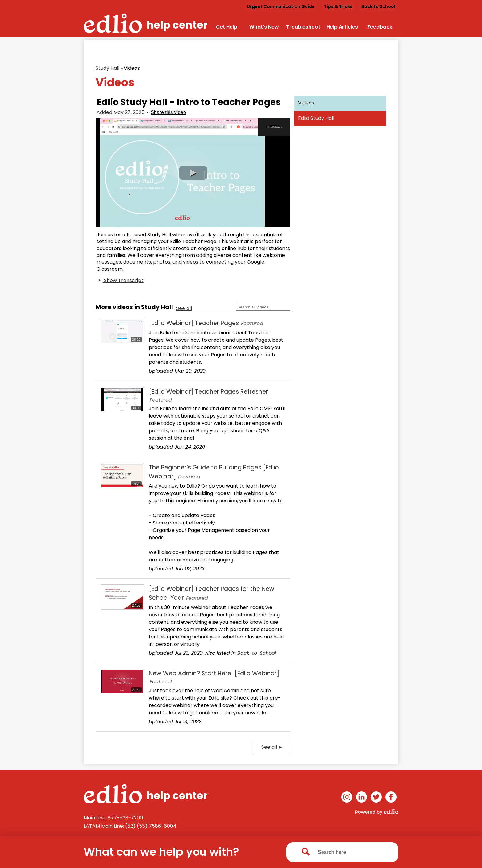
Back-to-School (257, 653)
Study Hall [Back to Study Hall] (107, 68)
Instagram (347, 798)
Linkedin (361, 798)
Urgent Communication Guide (281, 6)
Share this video (168, 112)
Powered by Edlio (377, 812)
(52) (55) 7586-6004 (151, 826)
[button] (193, 173)
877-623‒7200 (125, 818)
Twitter (376, 798)
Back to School (378, 6)
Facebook (391, 798)
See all (184, 308)
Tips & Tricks (338, 6)
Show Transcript (120, 281)
